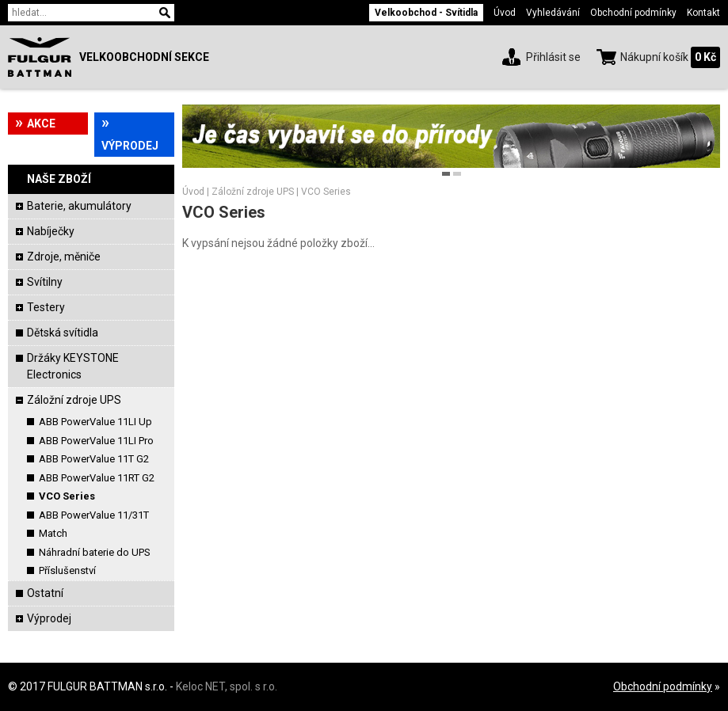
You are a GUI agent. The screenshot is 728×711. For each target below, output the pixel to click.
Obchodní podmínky (633, 13)
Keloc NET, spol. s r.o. (227, 686)
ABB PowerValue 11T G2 (94, 459)
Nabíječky (51, 231)
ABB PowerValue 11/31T (94, 515)
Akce (41, 124)
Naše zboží (59, 179)
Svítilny (45, 282)
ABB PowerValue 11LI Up (95, 422)
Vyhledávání (553, 13)
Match (53, 533)
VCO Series (67, 496)
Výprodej (130, 146)
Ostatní (45, 593)
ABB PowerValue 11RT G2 (97, 478)
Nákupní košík (654, 57)
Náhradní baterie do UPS (95, 552)
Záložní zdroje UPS (74, 400)
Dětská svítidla (63, 333)
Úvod (505, 13)
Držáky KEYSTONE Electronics (73, 366)
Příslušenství (67, 570)
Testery (46, 307)
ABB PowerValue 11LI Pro (96, 441)
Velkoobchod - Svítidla (426, 13)
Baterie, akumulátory (79, 206)
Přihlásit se (553, 57)
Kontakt (703, 13)
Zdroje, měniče (64, 257)
